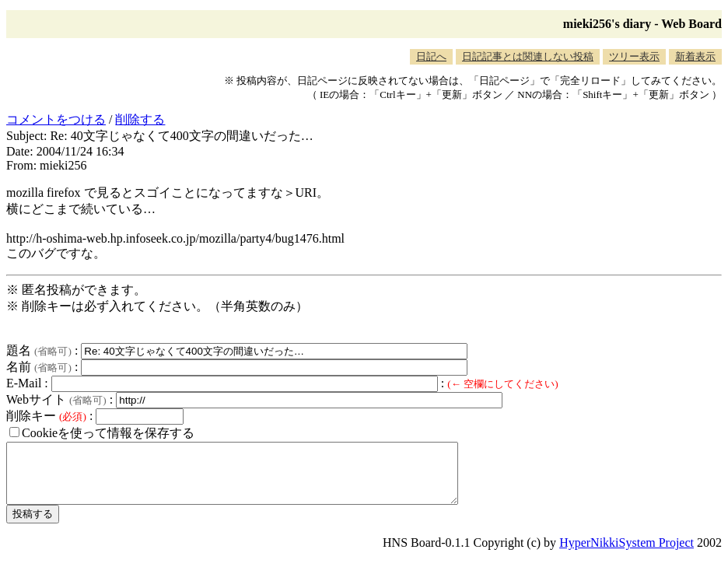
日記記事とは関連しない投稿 (528, 56)
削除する (140, 119)
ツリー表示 (634, 56)
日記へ (431, 56)
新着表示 (695, 56)
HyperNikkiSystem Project (626, 554)
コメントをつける (56, 119)
